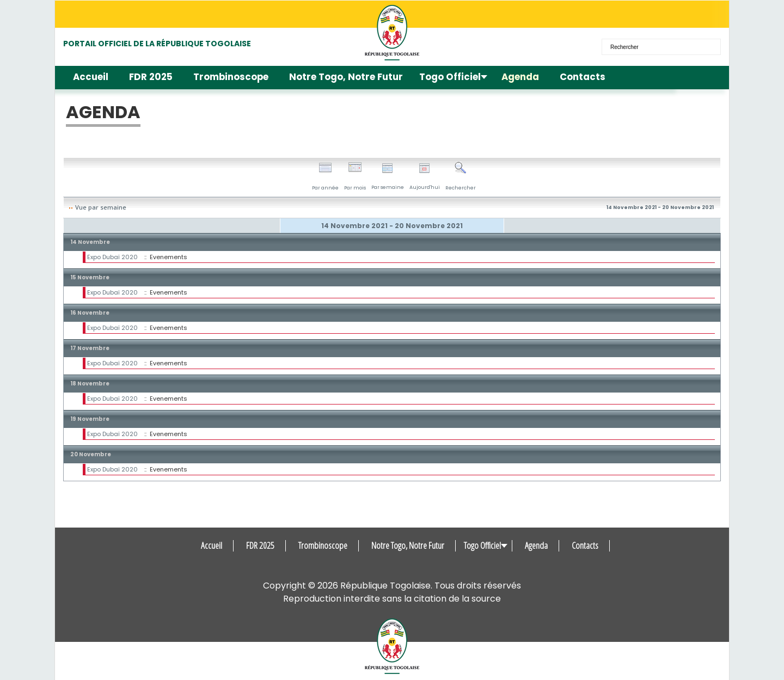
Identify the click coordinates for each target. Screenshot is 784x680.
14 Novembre (90, 242)
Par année (325, 176)
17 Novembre (90, 348)
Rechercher (461, 176)
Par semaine (388, 177)
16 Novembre (90, 313)
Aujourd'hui (425, 177)
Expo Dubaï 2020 (112, 257)
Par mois (355, 176)
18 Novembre (90, 384)
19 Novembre (90, 419)
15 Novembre (90, 277)
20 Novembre (91, 454)
